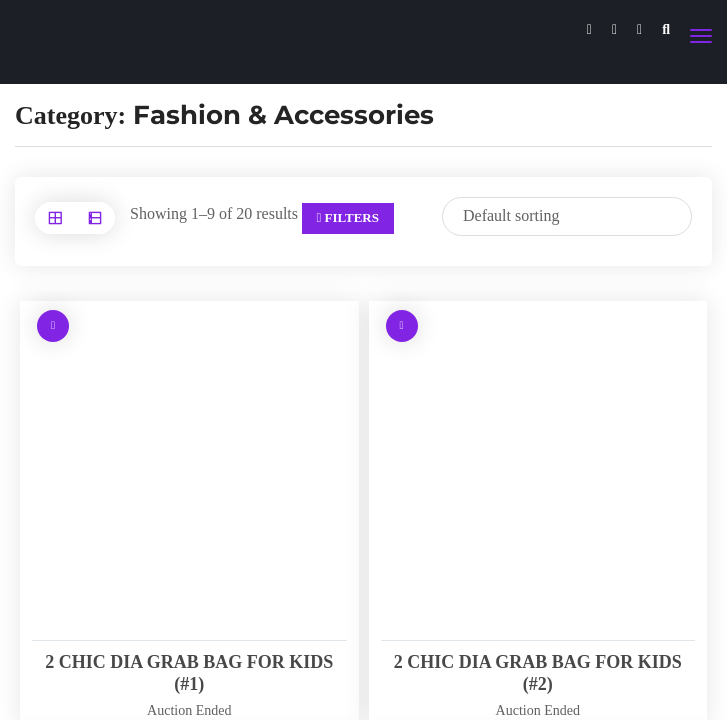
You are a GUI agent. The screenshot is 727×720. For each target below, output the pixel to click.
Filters (348, 217)
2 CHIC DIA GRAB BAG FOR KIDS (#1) (189, 673)
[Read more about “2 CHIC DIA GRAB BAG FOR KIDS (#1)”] (53, 326)
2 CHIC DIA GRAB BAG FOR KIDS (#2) (538, 673)
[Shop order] (567, 216)
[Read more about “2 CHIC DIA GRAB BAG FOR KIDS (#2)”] (402, 326)
